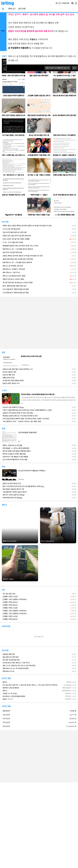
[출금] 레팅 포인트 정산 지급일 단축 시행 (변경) (17, 259)
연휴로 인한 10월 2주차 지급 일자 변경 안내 (16, 236)
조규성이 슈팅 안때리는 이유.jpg (13, 407)
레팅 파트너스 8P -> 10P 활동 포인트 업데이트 (17, 249)
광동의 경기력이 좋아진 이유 (11, 483)
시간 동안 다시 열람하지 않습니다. (58, 68)
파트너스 (12, 9)
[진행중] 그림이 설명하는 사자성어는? (14, 599)
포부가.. (5, 691)
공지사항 (22, 9)
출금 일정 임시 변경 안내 (10, 657)
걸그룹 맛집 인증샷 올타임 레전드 (13, 380)
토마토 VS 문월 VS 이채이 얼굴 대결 (14, 454)
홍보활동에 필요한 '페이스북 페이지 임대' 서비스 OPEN (20, 246)
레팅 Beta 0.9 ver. (8, 671)
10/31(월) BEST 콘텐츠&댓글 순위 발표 (15, 289)
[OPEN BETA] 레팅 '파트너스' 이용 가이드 (16, 663)
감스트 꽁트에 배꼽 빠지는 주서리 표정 (15, 459)
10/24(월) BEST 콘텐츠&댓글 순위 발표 (15, 292)
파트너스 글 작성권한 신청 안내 (12, 266)
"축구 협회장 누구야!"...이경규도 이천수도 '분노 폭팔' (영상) (22, 421)
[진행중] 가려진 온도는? (10, 602)
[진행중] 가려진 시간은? (10, 596)
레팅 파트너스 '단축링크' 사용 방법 (13, 269)
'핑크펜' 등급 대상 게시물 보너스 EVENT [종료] (17, 282)
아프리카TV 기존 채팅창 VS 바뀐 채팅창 (15, 457)
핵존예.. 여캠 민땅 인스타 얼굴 (12, 445)
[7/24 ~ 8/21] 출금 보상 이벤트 (13, 242)
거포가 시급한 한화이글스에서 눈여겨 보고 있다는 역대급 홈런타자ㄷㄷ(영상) (27, 410)
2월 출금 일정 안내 (8, 654)
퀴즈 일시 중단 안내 (8, 594)
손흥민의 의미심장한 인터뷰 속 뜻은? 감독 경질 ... (18, 413)
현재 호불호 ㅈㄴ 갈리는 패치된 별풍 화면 (15, 448)
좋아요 (4, 682)
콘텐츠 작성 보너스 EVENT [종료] (13, 279)
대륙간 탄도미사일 (8, 378)
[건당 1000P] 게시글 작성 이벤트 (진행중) (16, 239)
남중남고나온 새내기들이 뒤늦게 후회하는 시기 (17, 369)
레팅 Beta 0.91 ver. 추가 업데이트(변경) (15, 668)
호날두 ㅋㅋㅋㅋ (7, 699)
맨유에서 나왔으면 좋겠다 (10, 688)
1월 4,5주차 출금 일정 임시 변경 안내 (14, 232)
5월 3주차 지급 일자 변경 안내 (12, 252)
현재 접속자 (6, 711)
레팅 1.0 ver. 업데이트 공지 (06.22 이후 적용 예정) (19, 665)
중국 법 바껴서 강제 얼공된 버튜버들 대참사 (16, 451)
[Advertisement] (24, 322)
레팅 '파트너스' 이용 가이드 (11, 272)
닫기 (75, 68)
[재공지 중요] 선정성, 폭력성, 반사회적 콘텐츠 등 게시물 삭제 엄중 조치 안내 (27, 225)
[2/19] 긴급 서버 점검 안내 (11, 229)
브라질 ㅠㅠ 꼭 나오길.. (10, 693)
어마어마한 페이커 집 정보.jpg (12, 498)
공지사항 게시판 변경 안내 (11, 660)
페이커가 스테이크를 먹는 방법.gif (13, 495)
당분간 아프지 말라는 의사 (11, 383)
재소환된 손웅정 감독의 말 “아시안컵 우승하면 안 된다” (20, 416)
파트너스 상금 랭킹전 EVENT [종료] (14, 276)
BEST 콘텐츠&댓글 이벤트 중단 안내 (14, 286)
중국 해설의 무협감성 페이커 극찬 (13, 489)
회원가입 (66, 3)
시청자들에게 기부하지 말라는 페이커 (14, 492)
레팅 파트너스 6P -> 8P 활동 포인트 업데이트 (17, 262)
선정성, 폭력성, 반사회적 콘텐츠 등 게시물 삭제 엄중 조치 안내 (22, 256)
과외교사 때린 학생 (8, 375)
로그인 (58, 3)
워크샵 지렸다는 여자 (9, 372)
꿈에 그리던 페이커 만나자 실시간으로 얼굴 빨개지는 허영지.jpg (23, 486)
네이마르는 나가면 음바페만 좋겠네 (13, 696)
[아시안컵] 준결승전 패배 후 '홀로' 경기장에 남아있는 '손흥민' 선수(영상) (26, 418)
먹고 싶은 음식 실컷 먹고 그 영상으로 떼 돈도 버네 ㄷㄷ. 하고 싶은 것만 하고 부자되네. (30, 685)
